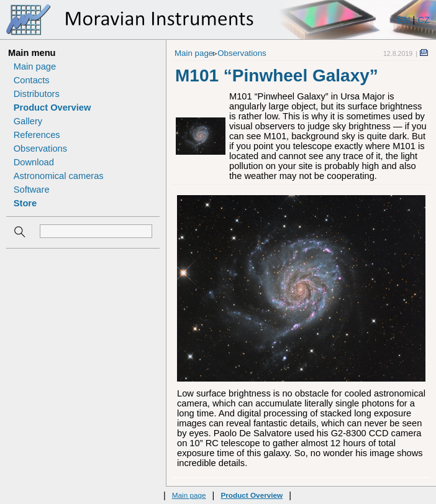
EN (404, 20)
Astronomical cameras (59, 176)
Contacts (32, 80)
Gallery (28, 121)
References (37, 135)
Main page (35, 66)
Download (34, 162)
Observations (40, 149)
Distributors (37, 94)
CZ (424, 20)
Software (32, 190)
